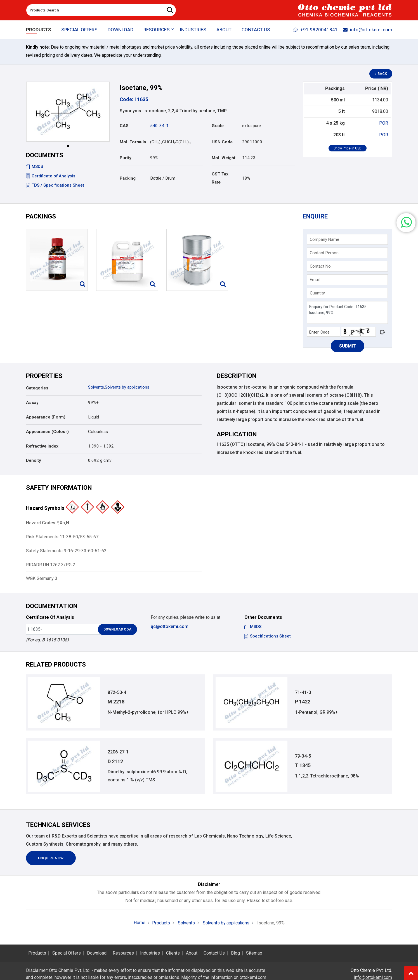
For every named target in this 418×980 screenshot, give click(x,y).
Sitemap (254, 953)
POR (384, 123)
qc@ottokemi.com (170, 626)
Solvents (96, 387)
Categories (37, 388)
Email (315, 280)
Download (121, 30)
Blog (235, 953)
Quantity (317, 293)
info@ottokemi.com (367, 30)
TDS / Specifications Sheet (55, 185)
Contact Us (256, 30)
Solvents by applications (127, 387)
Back (381, 74)
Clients (173, 953)
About (224, 30)
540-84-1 (159, 126)
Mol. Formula (133, 142)
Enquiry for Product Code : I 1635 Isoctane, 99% (347, 312)
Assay (32, 403)
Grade (218, 126)
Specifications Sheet (268, 636)
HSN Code (222, 142)
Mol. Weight (224, 158)
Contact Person (324, 253)
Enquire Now (51, 859)
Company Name (324, 239)
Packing (128, 178)
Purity (126, 158)
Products (39, 30)
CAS (124, 126)
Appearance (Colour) (47, 432)
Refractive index (42, 446)
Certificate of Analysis (51, 176)
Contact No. (321, 266)
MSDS (35, 166)
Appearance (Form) (46, 417)
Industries (193, 30)
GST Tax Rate (220, 178)
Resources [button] (157, 30)
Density (34, 460)
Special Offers (79, 30)
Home (139, 923)
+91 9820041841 (315, 30)
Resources (123, 953)
